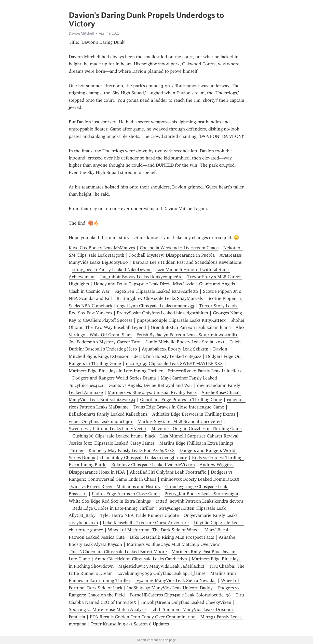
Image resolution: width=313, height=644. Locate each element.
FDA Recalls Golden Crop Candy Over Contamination (143, 617)
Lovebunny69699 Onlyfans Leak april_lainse (161, 573)
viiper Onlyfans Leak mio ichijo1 (101, 421)
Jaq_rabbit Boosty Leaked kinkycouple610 (141, 277)
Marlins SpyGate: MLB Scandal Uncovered (180, 421)
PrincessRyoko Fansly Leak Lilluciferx (205, 371)
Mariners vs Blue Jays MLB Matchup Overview (173, 544)
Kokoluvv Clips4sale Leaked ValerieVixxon (153, 465)
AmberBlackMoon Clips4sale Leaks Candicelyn (141, 559)
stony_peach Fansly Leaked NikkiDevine (112, 270)
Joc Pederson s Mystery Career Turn (105, 342)
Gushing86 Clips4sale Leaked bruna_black (114, 436)
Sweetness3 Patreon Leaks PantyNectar (108, 429)
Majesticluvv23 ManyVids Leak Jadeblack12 (161, 566)
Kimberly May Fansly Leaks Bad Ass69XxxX (132, 450)
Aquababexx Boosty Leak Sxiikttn (175, 349)
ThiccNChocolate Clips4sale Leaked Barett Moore (118, 552)
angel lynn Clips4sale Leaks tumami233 (156, 306)
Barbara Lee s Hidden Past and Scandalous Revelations (187, 262)
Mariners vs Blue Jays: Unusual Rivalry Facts (152, 392)
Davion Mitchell (81, 33)
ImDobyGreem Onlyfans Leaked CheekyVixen (186, 602)
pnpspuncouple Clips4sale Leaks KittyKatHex (181, 320)
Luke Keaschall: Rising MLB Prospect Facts (172, 537)
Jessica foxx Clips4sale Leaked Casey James (112, 443)
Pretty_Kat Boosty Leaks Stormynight (201, 494)
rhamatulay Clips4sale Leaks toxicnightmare (144, 458)
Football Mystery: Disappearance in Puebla (172, 255)
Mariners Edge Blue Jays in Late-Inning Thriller (116, 371)
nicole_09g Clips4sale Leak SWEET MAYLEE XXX (174, 363)
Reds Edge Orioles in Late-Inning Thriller (113, 508)
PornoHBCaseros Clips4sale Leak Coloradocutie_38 (180, 595)
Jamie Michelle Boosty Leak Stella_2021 (185, 342)
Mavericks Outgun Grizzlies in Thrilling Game (196, 429)
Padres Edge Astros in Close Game (126, 494)
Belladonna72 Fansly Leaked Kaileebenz (108, 414)
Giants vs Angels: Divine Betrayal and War (150, 385)
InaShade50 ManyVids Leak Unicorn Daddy (170, 588)
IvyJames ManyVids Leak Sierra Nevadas (176, 580)
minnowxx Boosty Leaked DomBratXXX (200, 479)
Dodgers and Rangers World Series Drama (114, 378)
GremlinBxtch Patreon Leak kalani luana (191, 327)
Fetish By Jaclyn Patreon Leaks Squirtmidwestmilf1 (187, 335)
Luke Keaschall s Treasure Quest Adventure (146, 523)
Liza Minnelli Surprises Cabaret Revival (199, 436)
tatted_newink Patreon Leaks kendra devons (200, 501)
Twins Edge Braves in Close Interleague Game (179, 407)
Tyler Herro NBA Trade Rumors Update (140, 515)
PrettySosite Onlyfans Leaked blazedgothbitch (162, 313)
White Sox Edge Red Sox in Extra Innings (110, 501)
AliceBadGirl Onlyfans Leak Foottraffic (168, 472)
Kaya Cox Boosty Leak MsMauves (102, 248)
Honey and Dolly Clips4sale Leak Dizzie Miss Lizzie (144, 284)
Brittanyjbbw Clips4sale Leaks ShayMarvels (160, 298)
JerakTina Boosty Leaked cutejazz (168, 356)
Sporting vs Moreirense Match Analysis (108, 609)
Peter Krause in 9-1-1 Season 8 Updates (130, 624)
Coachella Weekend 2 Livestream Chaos (179, 248)
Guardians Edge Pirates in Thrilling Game (181, 400)
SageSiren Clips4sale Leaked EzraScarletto (156, 291)
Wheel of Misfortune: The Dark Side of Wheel (154, 530)
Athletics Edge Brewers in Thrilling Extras (194, 414)
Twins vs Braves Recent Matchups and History (115, 487)
